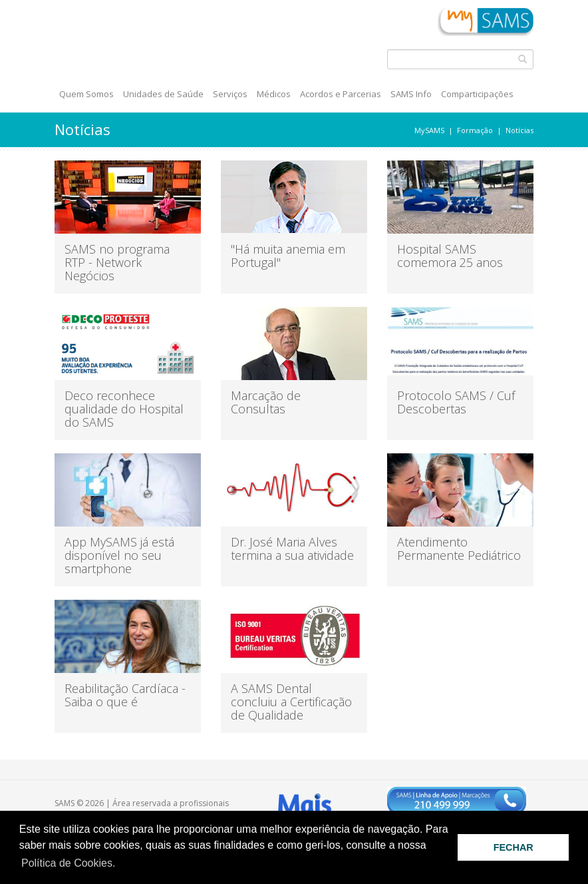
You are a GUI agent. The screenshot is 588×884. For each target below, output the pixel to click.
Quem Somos (86, 94)
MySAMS (429, 130)
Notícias (519, 130)
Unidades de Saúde (163, 94)
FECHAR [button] (514, 847)
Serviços (230, 94)
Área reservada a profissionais (171, 803)
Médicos (274, 94)
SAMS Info (411, 94)
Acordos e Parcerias (341, 94)
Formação (475, 130)
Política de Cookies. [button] (68, 863)
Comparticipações (477, 94)
